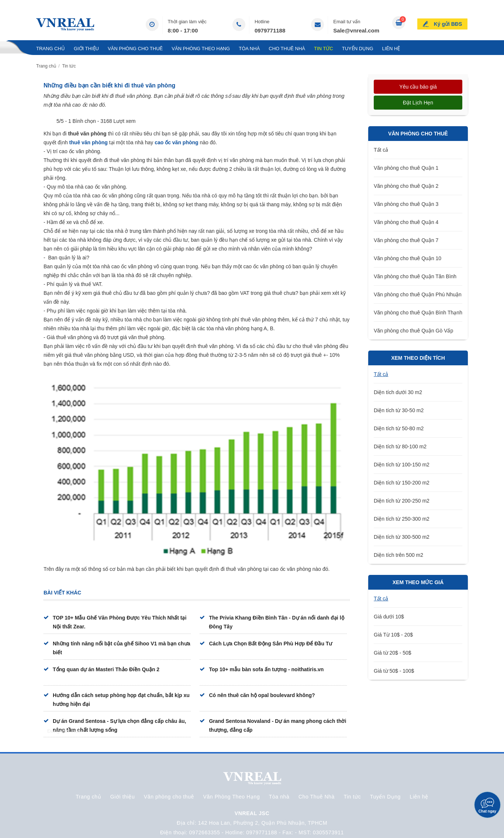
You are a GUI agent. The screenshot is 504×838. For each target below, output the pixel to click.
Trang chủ (51, 49)
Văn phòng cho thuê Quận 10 (408, 258)
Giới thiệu (86, 49)
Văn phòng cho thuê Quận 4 (406, 222)
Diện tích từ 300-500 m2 (402, 537)
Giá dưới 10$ (389, 617)
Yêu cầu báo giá (418, 87)
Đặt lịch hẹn (418, 103)
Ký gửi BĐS (448, 24)
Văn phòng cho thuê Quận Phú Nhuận (418, 294)
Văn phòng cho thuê (135, 49)
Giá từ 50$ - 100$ (394, 671)
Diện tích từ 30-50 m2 (399, 410)
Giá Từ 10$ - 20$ (393, 635)
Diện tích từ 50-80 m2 (399, 428)
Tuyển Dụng (358, 49)
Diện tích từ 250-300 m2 (402, 519)
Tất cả (381, 150)
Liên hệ (391, 49)
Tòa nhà (249, 49)
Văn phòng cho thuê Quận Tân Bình (415, 276)
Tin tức (324, 49)
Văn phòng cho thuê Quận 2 (406, 186)
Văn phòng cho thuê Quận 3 (406, 204)
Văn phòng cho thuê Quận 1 (406, 168)
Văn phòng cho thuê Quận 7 (406, 240)
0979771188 (270, 30)
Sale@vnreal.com (356, 30)
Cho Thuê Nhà (287, 49)
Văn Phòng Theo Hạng (201, 49)
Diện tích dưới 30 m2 (398, 392)
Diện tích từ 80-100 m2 (400, 446)
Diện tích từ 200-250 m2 (402, 501)
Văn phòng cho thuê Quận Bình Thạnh (418, 313)
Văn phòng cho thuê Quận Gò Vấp (413, 331)
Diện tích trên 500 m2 (398, 555)
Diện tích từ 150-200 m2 (402, 483)
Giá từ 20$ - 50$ (393, 653)
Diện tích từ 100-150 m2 (402, 465)
